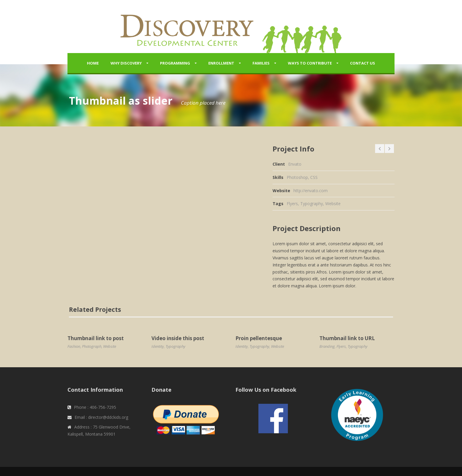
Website (333, 204)
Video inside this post (178, 338)
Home (93, 63)
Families (261, 63)
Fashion (74, 346)
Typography (312, 204)
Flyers (292, 204)
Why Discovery (126, 63)
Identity (158, 346)
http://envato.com (311, 191)
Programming (175, 63)
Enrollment (221, 63)
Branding (327, 346)
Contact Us (363, 63)
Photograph (92, 346)
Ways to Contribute (310, 63)
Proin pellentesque (259, 338)
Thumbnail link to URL (347, 338)
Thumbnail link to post (96, 338)
